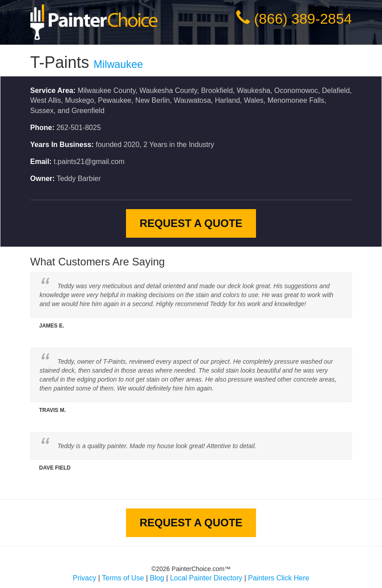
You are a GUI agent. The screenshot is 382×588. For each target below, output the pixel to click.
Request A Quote (191, 223)
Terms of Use (123, 578)
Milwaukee (119, 64)
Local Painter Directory (206, 578)
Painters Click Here (279, 578)
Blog (157, 578)
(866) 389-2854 (303, 19)
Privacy (84, 578)
